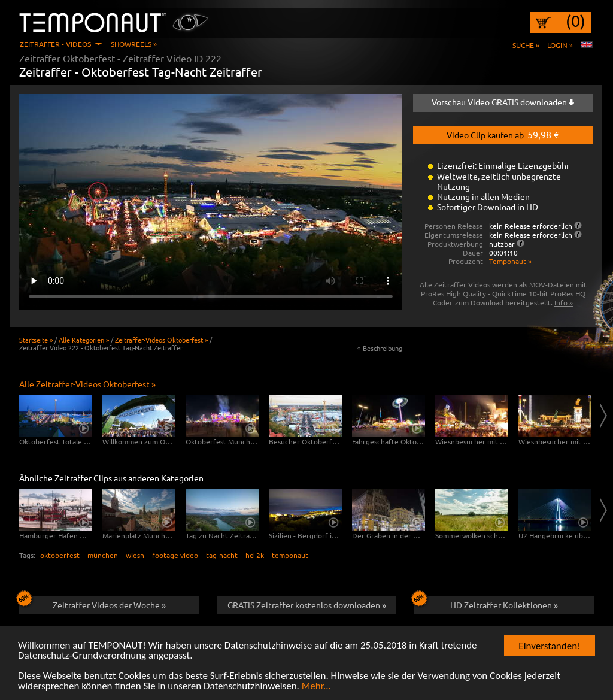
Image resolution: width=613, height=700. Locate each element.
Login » (560, 45)
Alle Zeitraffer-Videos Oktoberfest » (87, 384)
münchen (103, 555)
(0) (576, 21)
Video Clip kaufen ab (503, 134)
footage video (175, 555)
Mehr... (316, 687)
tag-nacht (222, 555)
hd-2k (255, 555)
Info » (564, 302)
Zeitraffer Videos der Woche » (92, 603)
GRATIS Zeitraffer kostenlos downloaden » (307, 605)
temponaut (290, 555)
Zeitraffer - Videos (55, 44)
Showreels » (134, 44)
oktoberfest (60, 555)
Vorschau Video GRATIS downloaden (503, 102)
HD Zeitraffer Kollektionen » (486, 603)
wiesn (135, 555)
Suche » (526, 45)
